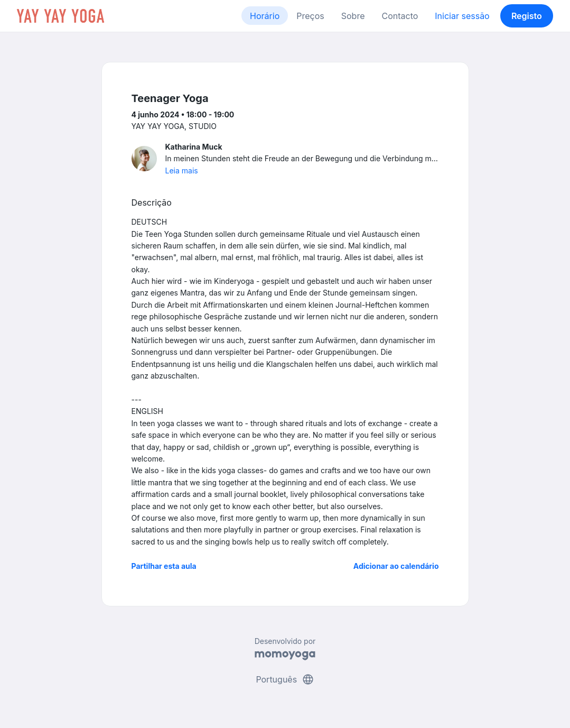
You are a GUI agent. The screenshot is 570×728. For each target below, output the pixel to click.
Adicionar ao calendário (396, 566)
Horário (265, 16)
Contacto (400, 16)
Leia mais (182, 171)
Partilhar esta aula (164, 566)
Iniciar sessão (462, 16)
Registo (527, 16)
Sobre (353, 16)
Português (285, 679)
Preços (310, 16)
